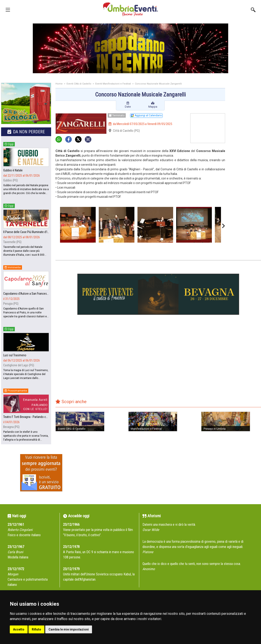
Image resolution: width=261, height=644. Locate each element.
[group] (130, 48)
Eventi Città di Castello (79, 84)
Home (59, 84)
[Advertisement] (245, 100)
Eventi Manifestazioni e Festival (113, 84)
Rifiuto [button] (36, 629)
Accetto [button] (19, 629)
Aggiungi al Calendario (146, 115)
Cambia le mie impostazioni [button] (69, 629)
